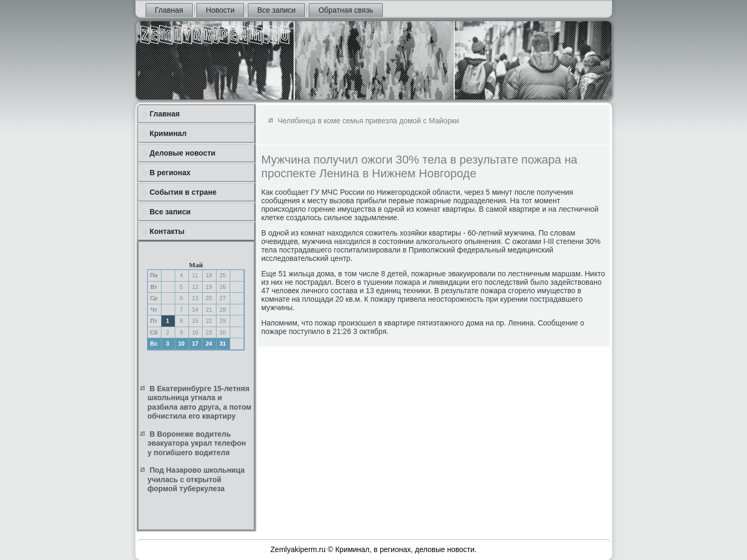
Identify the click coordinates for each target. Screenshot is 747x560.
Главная (169, 10)
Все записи (276, 10)
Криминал (168, 133)
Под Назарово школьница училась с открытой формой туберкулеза (196, 479)
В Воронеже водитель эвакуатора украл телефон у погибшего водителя (197, 443)
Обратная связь (345, 10)
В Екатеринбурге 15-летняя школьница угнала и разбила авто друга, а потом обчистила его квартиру (200, 403)
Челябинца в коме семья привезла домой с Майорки (368, 121)
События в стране (183, 192)
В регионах (170, 173)
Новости (220, 10)
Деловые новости (183, 153)
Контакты (167, 231)
